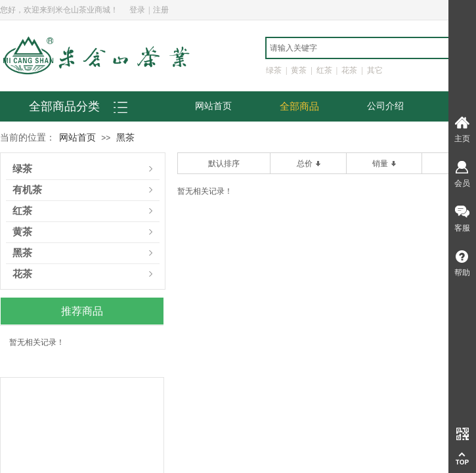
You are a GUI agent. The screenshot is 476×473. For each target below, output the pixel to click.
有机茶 (27, 190)
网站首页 (213, 106)
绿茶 (22, 169)
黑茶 (125, 138)
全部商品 (299, 106)
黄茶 (22, 232)
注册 (161, 10)
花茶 (22, 274)
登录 (137, 10)
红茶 (22, 211)
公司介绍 (385, 106)
